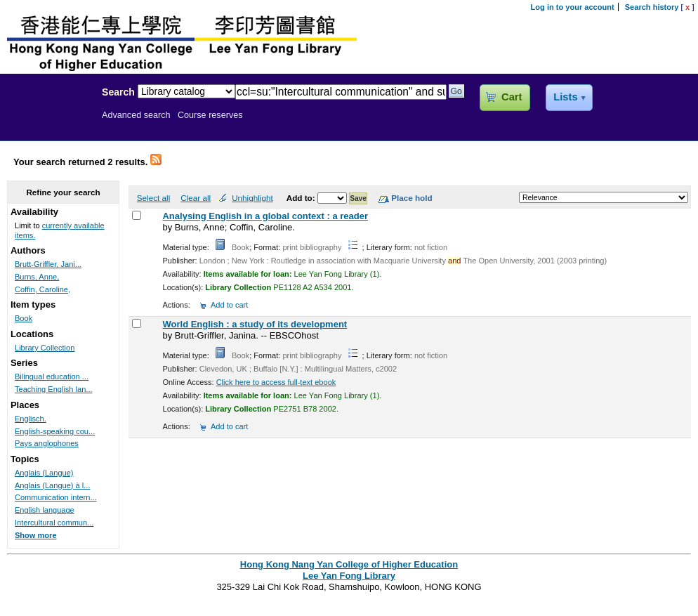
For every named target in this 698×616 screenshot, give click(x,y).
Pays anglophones (47, 443)
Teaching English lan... (54, 389)
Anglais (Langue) (44, 473)
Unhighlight (252, 198)
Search (118, 92)
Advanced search (136, 115)
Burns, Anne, (37, 277)
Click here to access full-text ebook (276, 382)
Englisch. (31, 419)
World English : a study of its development (255, 324)
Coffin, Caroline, (42, 289)
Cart (512, 97)
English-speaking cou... (55, 431)
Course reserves (210, 115)
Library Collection (45, 348)
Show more (36, 535)
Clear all (196, 198)
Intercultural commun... (54, 523)
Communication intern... (56, 497)
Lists (565, 97)
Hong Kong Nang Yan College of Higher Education (349, 564)
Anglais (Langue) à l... (52, 485)
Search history (652, 7)
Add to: (302, 198)
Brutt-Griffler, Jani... (48, 264)
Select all (153, 198)
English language (45, 510)
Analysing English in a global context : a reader (265, 216)
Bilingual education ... (52, 376)
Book (24, 318)
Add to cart (229, 305)
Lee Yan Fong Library (47, 122)
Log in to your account (573, 7)
